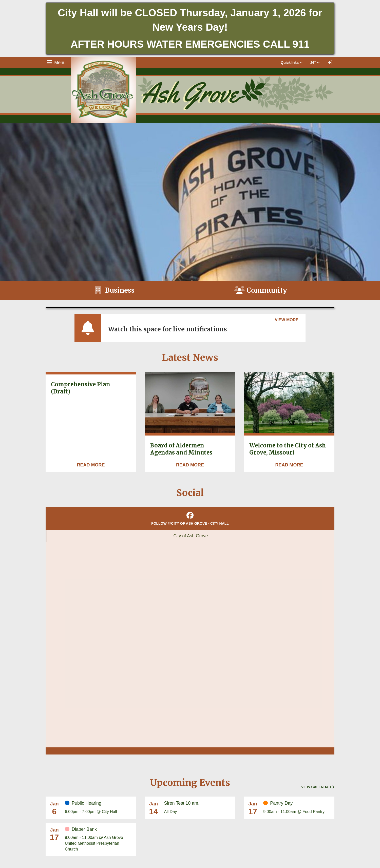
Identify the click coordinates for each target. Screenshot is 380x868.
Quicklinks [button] (292, 63)
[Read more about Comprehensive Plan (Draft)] (91, 465)
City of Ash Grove (191, 536)
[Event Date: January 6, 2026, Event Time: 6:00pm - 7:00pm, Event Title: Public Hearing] (99, 807)
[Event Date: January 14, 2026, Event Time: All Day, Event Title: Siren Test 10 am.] (198, 807)
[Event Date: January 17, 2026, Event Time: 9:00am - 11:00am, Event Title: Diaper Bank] (99, 839)
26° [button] (315, 63)
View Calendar (318, 787)
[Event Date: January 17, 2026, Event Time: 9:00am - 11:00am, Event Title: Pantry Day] (297, 807)
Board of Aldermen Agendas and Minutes (181, 449)
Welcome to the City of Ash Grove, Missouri (288, 449)
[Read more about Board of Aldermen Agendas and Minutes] (190, 465)
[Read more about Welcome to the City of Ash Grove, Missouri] (289, 465)
